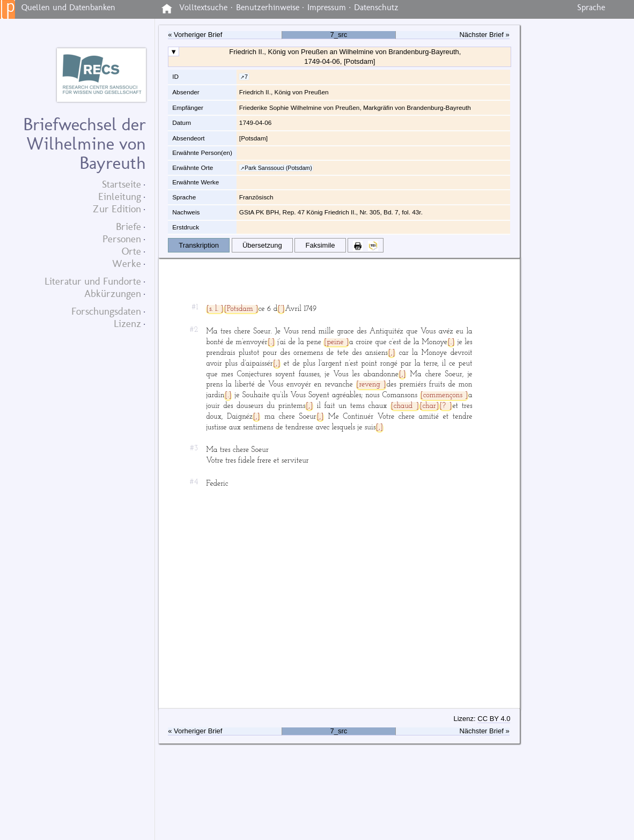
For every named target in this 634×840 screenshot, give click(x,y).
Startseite (121, 184)
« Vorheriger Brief (195, 35)
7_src (339, 35)
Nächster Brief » (484, 35)
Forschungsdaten (106, 311)
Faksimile (320, 245)
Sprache (591, 8)
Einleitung (120, 196)
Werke (127, 263)
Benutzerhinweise (268, 8)
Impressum (327, 8)
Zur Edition (117, 209)
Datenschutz (376, 8)
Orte (131, 251)
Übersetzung (262, 245)
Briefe (128, 226)
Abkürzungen (113, 293)
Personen (122, 239)
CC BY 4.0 (494, 719)
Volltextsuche (203, 8)
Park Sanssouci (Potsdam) (278, 168)
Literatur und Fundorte (93, 281)
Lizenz (127, 324)
